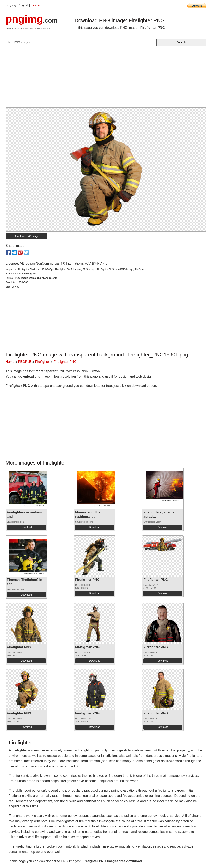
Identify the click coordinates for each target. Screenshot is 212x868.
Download (26, 527)
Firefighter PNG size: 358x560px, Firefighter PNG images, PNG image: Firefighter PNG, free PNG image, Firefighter (82, 270)
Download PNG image (26, 236)
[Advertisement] (106, 78)
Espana (35, 5)
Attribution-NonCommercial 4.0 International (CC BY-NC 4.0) (64, 263)
